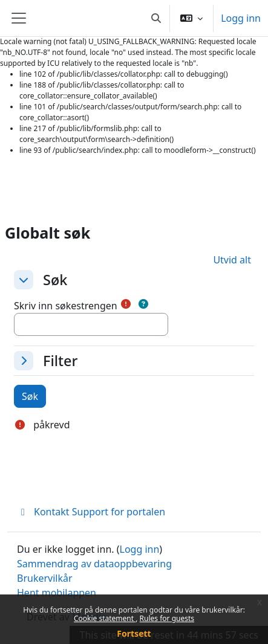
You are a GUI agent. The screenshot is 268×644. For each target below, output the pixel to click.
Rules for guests (167, 618)
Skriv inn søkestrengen (66, 306)
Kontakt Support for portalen (91, 512)
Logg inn (241, 18)
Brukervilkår (45, 578)
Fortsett (134, 633)
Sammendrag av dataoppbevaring (94, 564)
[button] (156, 18)
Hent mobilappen (57, 593)
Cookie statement (105, 618)
